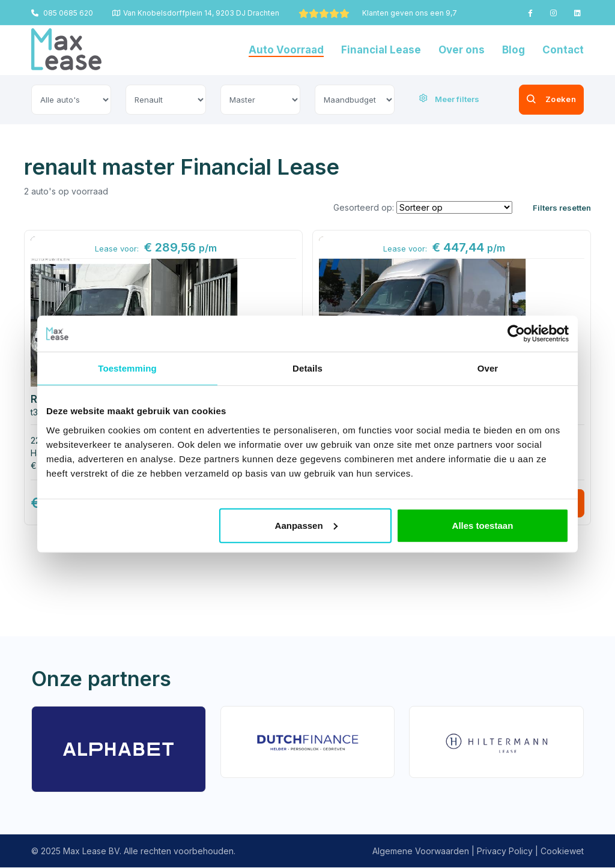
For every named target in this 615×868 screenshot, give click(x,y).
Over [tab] (488, 368)
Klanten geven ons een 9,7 (378, 13)
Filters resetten (562, 208)
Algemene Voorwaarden (421, 851)
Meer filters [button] (449, 99)
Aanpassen (306, 525)
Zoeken (532, 100)
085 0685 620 (62, 13)
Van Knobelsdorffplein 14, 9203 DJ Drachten (196, 13)
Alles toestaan (483, 525)
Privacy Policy (505, 851)
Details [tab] (307, 368)
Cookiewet (562, 851)
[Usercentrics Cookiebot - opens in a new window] (516, 334)
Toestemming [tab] (127, 368)
